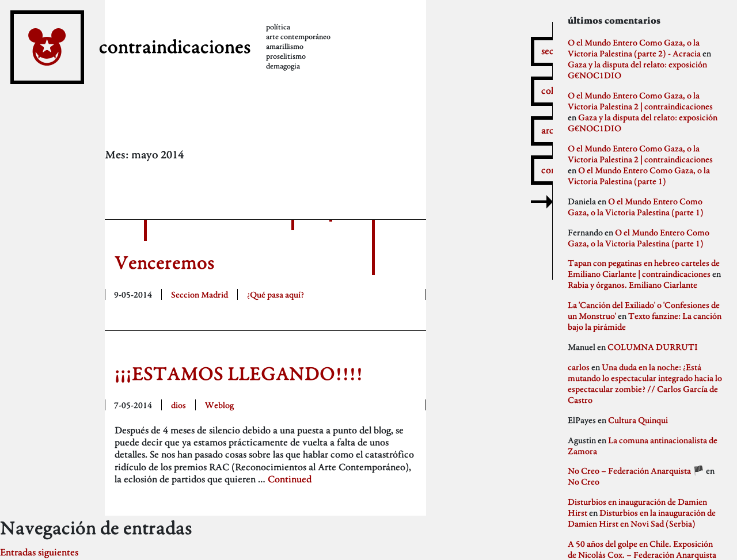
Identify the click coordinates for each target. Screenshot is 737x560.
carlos (579, 367)
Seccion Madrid (200, 294)
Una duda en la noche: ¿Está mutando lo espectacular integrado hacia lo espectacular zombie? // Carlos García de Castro (645, 383)
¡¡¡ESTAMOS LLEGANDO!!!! (239, 373)
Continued (290, 479)
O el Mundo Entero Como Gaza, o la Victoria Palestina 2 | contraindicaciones (640, 101)
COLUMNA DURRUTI (653, 347)
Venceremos (165, 262)
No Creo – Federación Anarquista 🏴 (636, 471)
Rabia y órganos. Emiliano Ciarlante (632, 285)
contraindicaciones (175, 46)
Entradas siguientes (39, 552)
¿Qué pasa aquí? (276, 294)
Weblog (219, 405)
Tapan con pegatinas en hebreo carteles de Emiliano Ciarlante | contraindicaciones (644, 268)
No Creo (584, 481)
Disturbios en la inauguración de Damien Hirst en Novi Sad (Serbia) (642, 518)
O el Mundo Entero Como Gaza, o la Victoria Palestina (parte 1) (639, 176)
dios (178, 405)
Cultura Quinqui (638, 420)
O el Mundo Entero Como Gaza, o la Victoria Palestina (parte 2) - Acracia (634, 48)
